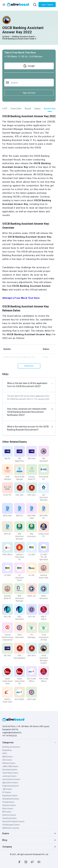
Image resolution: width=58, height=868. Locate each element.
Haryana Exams (9, 805)
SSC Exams (7, 760)
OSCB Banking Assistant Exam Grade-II (19, 39)
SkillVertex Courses (11, 828)
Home (7, 37)
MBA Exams (8, 757)
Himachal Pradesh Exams (13, 822)
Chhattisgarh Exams (11, 825)
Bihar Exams (8, 809)
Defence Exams (9, 815)
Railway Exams (9, 763)
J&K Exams (7, 789)
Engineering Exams (11, 786)
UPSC (5, 753)
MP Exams (7, 812)
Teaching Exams (9, 818)
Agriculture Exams (10, 783)
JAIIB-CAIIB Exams (10, 766)
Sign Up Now (29, 93)
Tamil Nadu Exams (10, 773)
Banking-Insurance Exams (24, 37)
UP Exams (7, 792)
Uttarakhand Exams (11, 799)
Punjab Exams (8, 802)
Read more (29, 366)
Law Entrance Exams (11, 779)
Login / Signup (47, 5)
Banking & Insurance (11, 747)
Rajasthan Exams (10, 796)
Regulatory (7, 750)
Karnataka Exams (10, 770)
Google (29, 66)
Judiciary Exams (9, 776)
